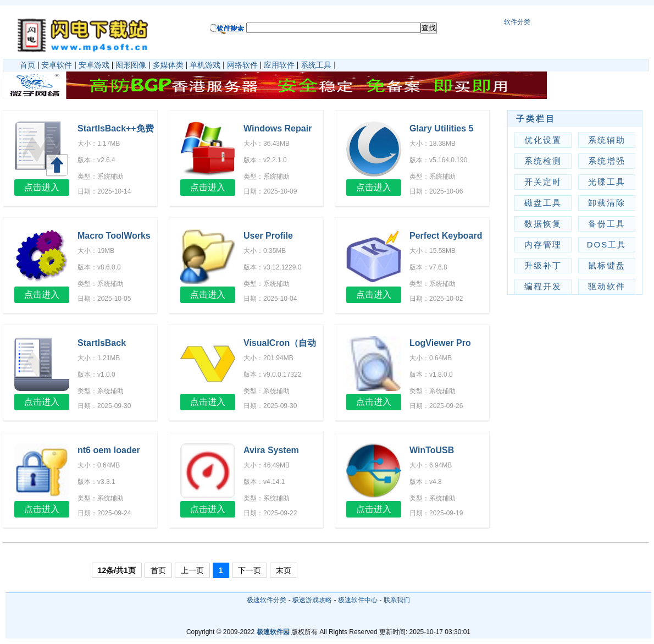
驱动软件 (607, 286)
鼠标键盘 (607, 265)
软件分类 (517, 22)
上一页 (192, 570)
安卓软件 (57, 65)
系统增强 (607, 161)
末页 (284, 570)
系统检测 (543, 161)
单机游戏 (205, 65)
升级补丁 (543, 265)
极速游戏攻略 (312, 600)
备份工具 (607, 224)
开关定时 (543, 182)
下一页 (250, 570)
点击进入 (42, 187)
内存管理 (543, 244)
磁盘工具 (543, 203)
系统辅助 (607, 140)
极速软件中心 (358, 600)
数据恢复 (543, 224)
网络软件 (242, 65)
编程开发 (543, 286)
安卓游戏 (94, 65)
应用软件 (279, 65)
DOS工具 (607, 244)
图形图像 (131, 65)
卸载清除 (607, 203)
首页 (27, 65)
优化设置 (543, 140)
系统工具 (316, 65)
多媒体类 (168, 65)
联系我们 (397, 600)
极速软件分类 (267, 600)
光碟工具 (607, 182)
